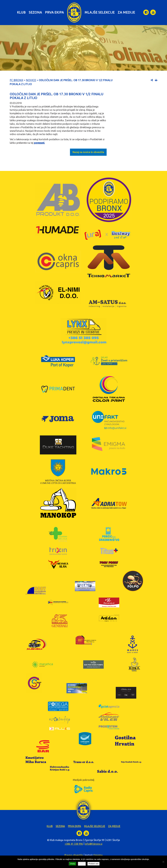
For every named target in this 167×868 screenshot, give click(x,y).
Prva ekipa (54, 12)
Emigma (98, 855)
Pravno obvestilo (74, 855)
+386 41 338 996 (74, 844)
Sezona (35, 12)
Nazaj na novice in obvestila (88, 152)
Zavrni (82, 864)
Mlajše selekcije (100, 12)
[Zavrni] (163, 862)
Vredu (73, 864)
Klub (21, 12)
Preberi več (94, 864)
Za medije (126, 12)
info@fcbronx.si (94, 844)
